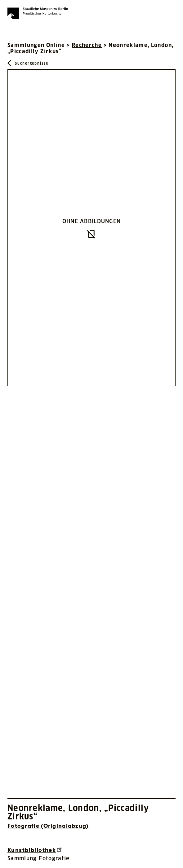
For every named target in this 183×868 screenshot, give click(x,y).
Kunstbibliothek (34, 850)
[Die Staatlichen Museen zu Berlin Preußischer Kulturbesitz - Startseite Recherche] (38, 13)
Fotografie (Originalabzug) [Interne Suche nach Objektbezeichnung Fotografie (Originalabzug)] (48, 826)
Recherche (87, 45)
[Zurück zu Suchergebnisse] (28, 63)
